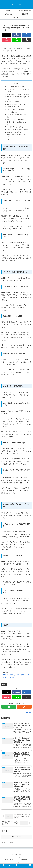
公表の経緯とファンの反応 (14, 107)
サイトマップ (17, 862)
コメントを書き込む (17, 837)
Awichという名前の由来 (12, 112)
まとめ (7, 140)
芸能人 (4, 684)
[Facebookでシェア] (16, 35)
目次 (14, 83)
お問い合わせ (9, 860)
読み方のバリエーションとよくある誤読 (18, 94)
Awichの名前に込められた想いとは (15, 127)
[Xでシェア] (6, 35)
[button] (27, 40)
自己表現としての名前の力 (14, 132)
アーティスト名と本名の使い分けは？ (17, 109)
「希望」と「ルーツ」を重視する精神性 (18, 130)
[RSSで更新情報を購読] (24, 707)
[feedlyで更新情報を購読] (9, 707)
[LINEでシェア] (16, 40)
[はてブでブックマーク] (27, 35)
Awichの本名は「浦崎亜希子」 (13, 102)
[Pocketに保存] (6, 40)
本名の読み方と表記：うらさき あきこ (17, 104)
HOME (9, 857)
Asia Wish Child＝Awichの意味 (15, 119)
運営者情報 (24, 860)
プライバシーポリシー (24, 857)
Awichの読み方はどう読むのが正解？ (15, 87)
